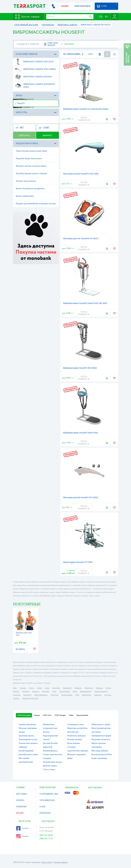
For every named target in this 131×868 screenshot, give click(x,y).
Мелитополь (86, 695)
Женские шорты (50, 766)
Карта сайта (47, 862)
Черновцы (17, 695)
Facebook (22, 828)
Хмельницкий (64, 691)
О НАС (43, 807)
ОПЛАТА (20, 800)
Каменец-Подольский (30, 698)
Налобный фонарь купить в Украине (32, 173)
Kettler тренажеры (99, 758)
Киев (15, 688)
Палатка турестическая (26, 181)
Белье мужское (74, 743)
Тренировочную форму (102, 736)
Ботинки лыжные (75, 739)
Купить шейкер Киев (25, 196)
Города (37, 715)
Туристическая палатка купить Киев (31, 151)
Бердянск (108, 695)
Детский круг (73, 732)
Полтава (16, 691)
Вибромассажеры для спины (35, 69)
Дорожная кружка (26, 736)
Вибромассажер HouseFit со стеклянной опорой (86, 109)
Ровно (75, 691)
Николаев (78, 688)
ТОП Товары (60, 715)
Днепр (39, 688)
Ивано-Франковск (41, 695)
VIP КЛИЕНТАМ (47, 800)
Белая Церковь (67, 695)
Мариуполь (89, 688)
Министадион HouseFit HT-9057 (78, 562)
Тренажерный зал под (28, 739)
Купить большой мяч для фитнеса (30, 189)
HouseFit (20, 103)
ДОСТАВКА (22, 794)
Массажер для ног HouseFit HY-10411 (81, 238)
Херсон (108, 688)
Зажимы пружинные (28, 724)
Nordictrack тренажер (76, 736)
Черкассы (36, 691)
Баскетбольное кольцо (53, 762)
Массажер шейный (100, 751)
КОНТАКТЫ (45, 813)
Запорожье (56, 688)
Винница (99, 688)
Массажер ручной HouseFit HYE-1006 (81, 174)
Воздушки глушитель (101, 739)
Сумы (54, 691)
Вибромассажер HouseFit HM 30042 (80, 368)
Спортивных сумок (76, 724)
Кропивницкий (86, 691)
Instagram (23, 836)
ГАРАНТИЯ (21, 807)
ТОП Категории (24, 715)
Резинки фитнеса (50, 751)
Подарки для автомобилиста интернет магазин (36, 204)
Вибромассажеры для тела (34, 62)
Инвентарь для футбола (77, 728)
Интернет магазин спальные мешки (31, 166)
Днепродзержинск (101, 691)
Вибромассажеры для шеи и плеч (35, 85)
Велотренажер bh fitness (102, 754)
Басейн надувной (26, 751)
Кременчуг (27, 695)
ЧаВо (71, 715)
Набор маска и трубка (101, 724)
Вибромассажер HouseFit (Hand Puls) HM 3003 (85, 303)
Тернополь (54, 695)
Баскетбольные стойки (28, 754)
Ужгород (16, 698)
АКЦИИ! (65, 6)
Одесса (31, 688)
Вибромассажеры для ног (34, 77)
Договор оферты (61, 862)
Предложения (82, 715)
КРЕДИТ (20, 813)
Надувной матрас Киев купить (29, 158)
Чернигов (26, 691)
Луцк (77, 695)
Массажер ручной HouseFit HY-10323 (81, 497)
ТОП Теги (47, 715)
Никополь (98, 695)
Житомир (46, 691)
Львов (47, 688)
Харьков (23, 688)
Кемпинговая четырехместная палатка (50, 728)
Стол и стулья (49, 770)
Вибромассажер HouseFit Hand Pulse (81, 433)
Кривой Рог (67, 688)
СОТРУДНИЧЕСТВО (49, 794)
